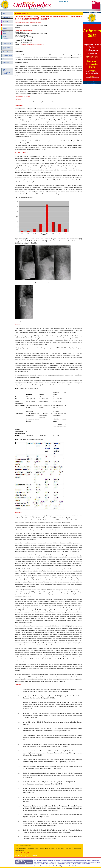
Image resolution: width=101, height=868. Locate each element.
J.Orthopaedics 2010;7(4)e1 (23, 853)
